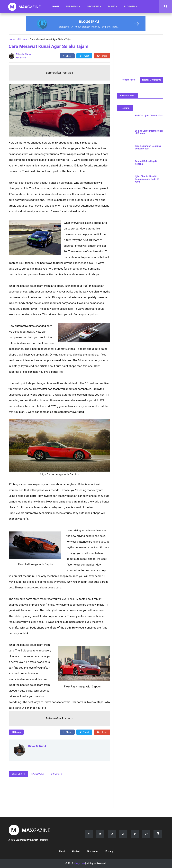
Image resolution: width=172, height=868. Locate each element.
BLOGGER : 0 (18, 774)
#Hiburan (16, 732)
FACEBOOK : (38, 774)
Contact (76, 851)
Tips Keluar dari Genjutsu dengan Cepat (148, 147)
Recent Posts (129, 80)
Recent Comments (152, 80)
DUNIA (113, 7)
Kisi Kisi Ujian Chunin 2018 (149, 116)
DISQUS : (57, 774)
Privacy (109, 851)
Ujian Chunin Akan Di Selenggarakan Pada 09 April (147, 179)
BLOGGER (131, 7)
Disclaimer (93, 851)
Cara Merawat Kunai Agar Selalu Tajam (49, 46)
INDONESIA (94, 7)
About (62, 851)
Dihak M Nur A (37, 746)
